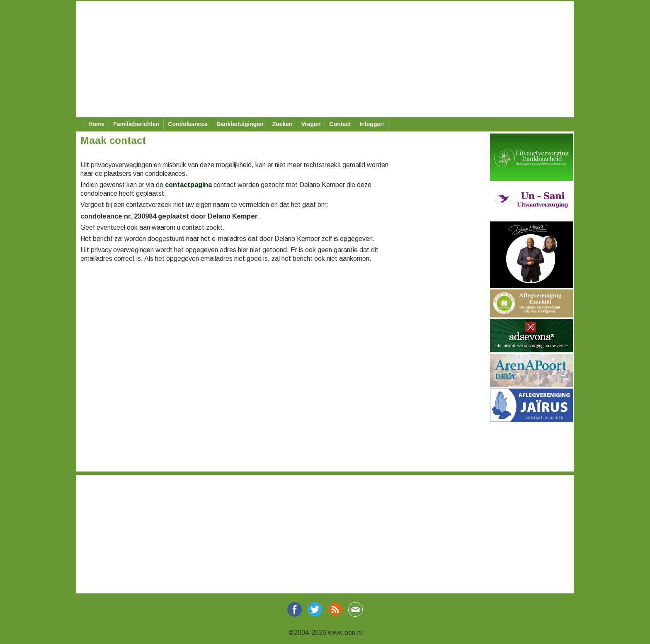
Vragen (311, 124)
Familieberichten (136, 124)
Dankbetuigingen (240, 124)
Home (96, 124)
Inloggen (371, 124)
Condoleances (188, 124)
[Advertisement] (325, 59)
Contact (340, 124)
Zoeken (283, 124)
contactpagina (188, 185)
